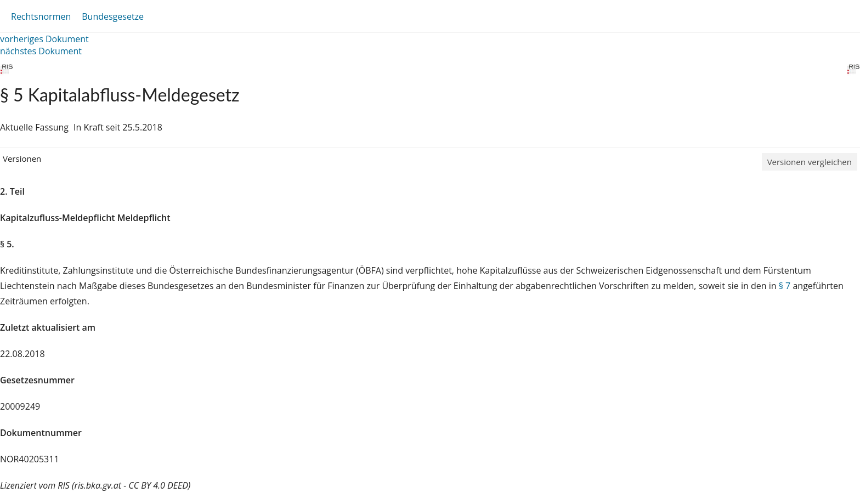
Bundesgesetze (113, 16)
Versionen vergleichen (810, 162)
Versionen (22, 158)
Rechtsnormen (41, 16)
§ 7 (785, 286)
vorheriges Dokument (44, 39)
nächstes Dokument (41, 51)
